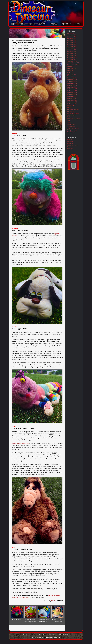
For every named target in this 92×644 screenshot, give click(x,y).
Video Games (71, 124)
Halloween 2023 (72, 100)
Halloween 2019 (72, 93)
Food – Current (72, 74)
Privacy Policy (64, 635)
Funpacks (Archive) (73, 78)
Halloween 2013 (72, 82)
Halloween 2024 (72, 102)
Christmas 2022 (72, 54)
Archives (32, 25)
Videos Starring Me (73, 128)
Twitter (70, 147)
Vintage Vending (72, 130)
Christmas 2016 (72, 42)
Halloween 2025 (72, 104)
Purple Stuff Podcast (73, 113)
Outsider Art (71, 111)
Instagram (66, 25)
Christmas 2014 (72, 39)
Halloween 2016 (72, 87)
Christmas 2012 (72, 35)
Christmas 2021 (72, 52)
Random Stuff (71, 115)
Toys (69, 121)
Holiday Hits (71, 106)
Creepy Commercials (73, 63)
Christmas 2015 (72, 41)
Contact (43, 25)
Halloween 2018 (72, 91)
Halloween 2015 (72, 85)
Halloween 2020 (72, 95)
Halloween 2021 (72, 96)
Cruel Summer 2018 (73, 65)
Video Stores (71, 126)
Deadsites (70, 67)
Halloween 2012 (72, 80)
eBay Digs (70, 72)
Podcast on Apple (72, 145)
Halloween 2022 (72, 98)
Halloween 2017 (72, 89)
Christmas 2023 (72, 55)
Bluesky (70, 139)
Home (13, 25)
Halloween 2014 (72, 83)
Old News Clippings (73, 109)
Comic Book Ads (72, 61)
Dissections (71, 70)
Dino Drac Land (72, 68)
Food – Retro (71, 76)
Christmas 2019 (72, 48)
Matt (53, 601)
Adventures (71, 33)
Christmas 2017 (72, 44)
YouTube (70, 149)
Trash (69, 122)
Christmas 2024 (72, 57)
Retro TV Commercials (74, 119)
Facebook (54, 25)
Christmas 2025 (72, 59)
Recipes (70, 117)
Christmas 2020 (72, 50)
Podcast (78, 25)
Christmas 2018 (72, 46)
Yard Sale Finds (72, 132)
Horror (69, 108)
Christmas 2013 (72, 37)
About (22, 25)
